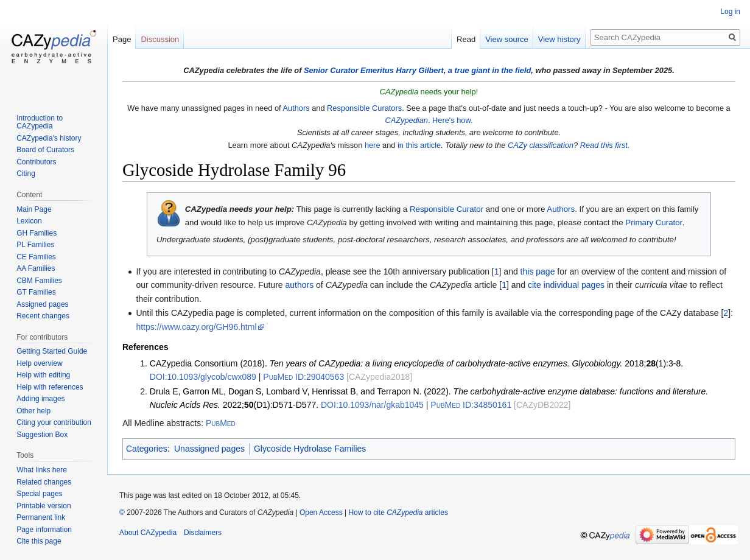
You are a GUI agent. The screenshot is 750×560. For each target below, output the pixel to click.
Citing (26, 173)
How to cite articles (398, 513)
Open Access (321, 513)
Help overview (39, 363)
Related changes (44, 482)
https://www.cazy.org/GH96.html (196, 327)
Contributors (36, 162)
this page (538, 271)
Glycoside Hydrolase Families (310, 449)
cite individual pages (566, 285)
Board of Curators (45, 150)
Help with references (50, 387)
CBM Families (39, 281)
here (373, 145)
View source (507, 39)
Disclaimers (203, 533)
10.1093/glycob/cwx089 (203, 377)
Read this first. (605, 145)
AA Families (36, 268)
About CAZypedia (148, 533)
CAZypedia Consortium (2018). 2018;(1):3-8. (416, 363)
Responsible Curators (364, 108)
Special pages (39, 494)
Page (122, 39)
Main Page (34, 209)
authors (299, 285)
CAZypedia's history (49, 138)
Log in (730, 12)
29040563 (303, 377)
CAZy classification (541, 145)
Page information (44, 530)
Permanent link (41, 517)
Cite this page (39, 541)
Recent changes (43, 316)
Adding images (40, 399)
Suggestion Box (42, 435)
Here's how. (452, 120)
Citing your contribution (54, 422)
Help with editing (43, 375)
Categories (147, 449)
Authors (296, 108)
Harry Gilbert (419, 70)
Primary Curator (654, 222)
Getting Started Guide (52, 351)
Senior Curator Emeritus (349, 70)
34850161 (471, 405)
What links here (42, 470)
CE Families (36, 257)
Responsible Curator (447, 209)
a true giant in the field (490, 70)
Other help (33, 411)
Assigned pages (42, 304)
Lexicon (29, 221)
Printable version (44, 506)
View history (559, 39)
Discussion (160, 39)
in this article (419, 145)
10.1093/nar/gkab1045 (372, 405)
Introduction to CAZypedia (40, 122)
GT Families (36, 292)
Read (466, 39)
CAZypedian (406, 120)
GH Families (37, 233)
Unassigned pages (209, 449)
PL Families (35, 245)
